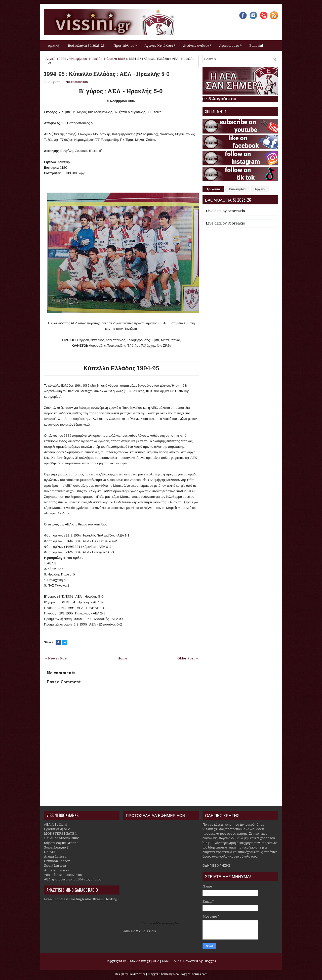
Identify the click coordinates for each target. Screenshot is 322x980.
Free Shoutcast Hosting (63, 899)
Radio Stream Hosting (100, 899)
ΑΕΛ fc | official (56, 825)
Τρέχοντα (213, 189)
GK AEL (50, 852)
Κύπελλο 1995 (115, 59)
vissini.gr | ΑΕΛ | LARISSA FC (158, 961)
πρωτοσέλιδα (154, 923)
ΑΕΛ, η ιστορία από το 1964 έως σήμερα (73, 879)
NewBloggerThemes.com (190, 974)
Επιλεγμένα (237, 189)
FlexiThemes (137, 974)
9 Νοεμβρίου (78, 59)
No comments (77, 82)
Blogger (210, 961)
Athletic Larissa (57, 870)
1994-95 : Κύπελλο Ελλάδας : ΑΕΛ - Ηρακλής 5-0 (107, 74)
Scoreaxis (236, 211)
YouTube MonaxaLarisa (63, 875)
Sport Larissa (55, 865)
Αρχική (53, 46)
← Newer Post (56, 658)
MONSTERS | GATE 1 (60, 834)
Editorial (256, 46)
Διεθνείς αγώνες (199, 44)
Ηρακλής (96, 59)
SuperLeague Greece (61, 843)
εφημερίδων (173, 923)
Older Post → (188, 658)
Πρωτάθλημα (126, 44)
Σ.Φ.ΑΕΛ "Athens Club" (62, 838)
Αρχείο (259, 189)
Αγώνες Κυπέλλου (161, 44)
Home (122, 658)
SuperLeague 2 (56, 847)
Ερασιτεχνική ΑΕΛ (57, 829)
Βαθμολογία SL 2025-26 (86, 46)
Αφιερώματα (232, 44)
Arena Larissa (55, 856)
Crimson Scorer (57, 861)
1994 (63, 59)
